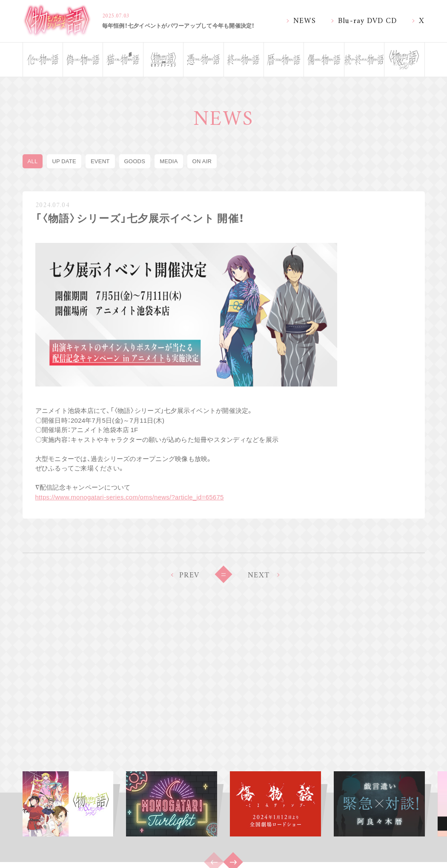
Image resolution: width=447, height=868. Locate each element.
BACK (223, 574)
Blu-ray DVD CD (368, 20)
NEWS (305, 20)
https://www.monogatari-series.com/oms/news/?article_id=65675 (130, 497)
